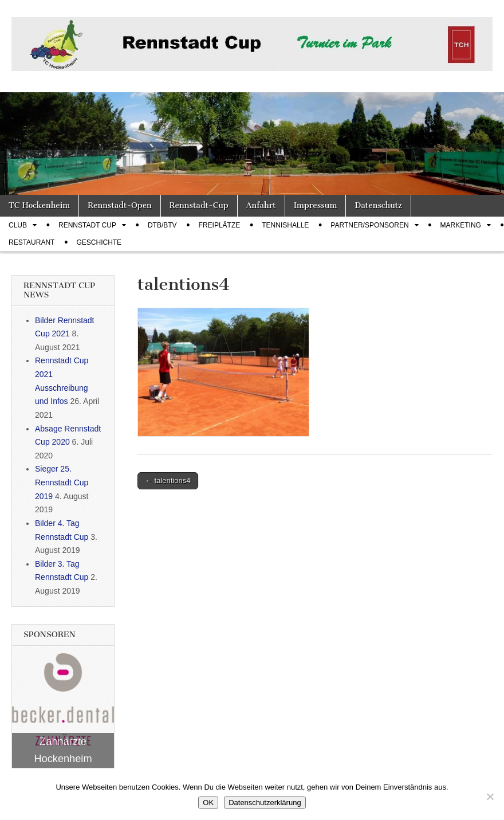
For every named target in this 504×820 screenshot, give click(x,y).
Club (18, 225)
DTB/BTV (162, 225)
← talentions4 (168, 480)
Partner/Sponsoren (369, 225)
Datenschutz (378, 205)
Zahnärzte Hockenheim (63, 750)
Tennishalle (285, 225)
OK (208, 803)
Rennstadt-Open (120, 205)
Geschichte (99, 242)
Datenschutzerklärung (265, 803)
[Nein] (490, 797)
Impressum (316, 205)
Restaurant (31, 242)
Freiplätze (220, 225)
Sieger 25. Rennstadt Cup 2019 (62, 482)
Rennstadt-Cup (199, 205)
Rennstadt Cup (87, 225)
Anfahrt (261, 205)
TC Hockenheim (39, 205)
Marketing (461, 225)
